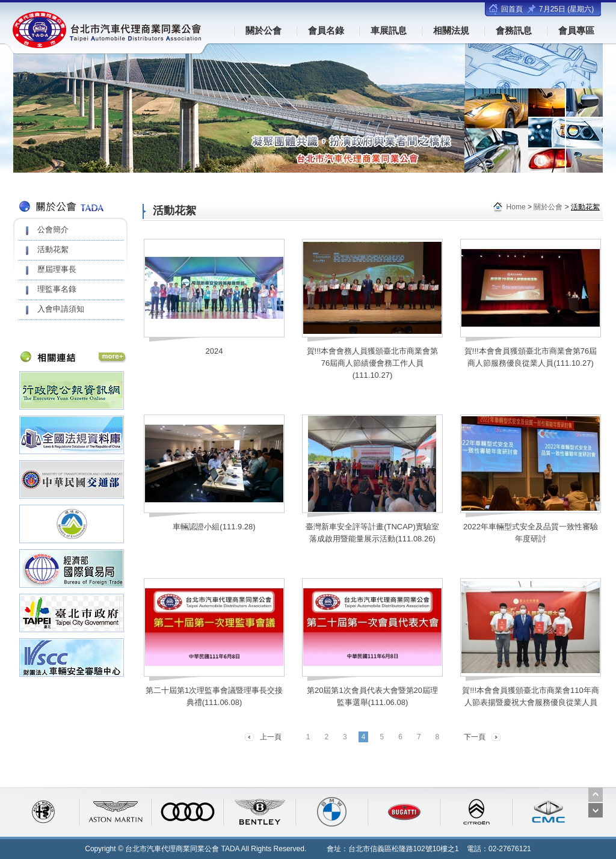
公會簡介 (53, 229)
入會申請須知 (61, 309)
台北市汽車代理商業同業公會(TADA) (108, 30)
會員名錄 (326, 30)
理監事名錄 (57, 289)
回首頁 (512, 9)
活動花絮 (53, 249)
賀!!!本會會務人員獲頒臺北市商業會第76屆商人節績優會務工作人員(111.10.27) (373, 363)
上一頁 (271, 737)
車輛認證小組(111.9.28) (214, 527)
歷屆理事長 (57, 269)
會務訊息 (514, 30)
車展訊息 (389, 30)
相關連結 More (112, 358)
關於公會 (263, 30)
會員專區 (576, 30)
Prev (596, 795)
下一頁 (475, 737)
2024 (214, 351)
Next (596, 810)
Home (516, 207)
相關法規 (451, 30)
